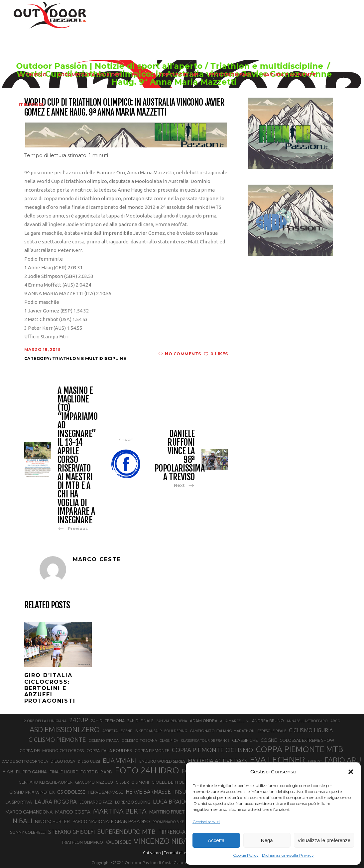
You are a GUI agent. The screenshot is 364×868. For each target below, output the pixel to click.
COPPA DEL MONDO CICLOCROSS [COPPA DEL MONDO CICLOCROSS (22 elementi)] (52, 751)
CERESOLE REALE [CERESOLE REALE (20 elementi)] (272, 731)
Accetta (216, 840)
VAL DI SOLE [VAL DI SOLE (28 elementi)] (118, 842)
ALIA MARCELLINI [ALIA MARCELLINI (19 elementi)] (235, 721)
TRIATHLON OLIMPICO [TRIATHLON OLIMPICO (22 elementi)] (82, 842)
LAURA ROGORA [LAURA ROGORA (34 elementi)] (56, 801)
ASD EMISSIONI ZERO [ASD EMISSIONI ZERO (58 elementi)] (65, 729)
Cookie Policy (246, 855)
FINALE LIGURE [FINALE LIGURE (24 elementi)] (64, 772)
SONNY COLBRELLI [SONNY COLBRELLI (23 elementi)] (28, 832)
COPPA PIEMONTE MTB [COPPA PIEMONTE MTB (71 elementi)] (299, 749)
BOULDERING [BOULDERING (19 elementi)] (176, 731)
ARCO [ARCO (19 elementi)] (335, 721)
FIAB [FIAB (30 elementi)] (8, 772)
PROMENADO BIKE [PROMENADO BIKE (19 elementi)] (168, 822)
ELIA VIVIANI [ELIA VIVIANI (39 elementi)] (120, 760)
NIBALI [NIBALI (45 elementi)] (22, 821)
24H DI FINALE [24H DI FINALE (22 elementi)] (140, 721)
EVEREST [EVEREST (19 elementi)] (315, 761)
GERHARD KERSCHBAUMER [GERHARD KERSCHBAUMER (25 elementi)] (46, 782)
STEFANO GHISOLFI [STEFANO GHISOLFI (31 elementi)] (71, 832)
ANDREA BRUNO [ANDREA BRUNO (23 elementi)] (268, 721)
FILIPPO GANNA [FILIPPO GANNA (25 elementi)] (31, 772)
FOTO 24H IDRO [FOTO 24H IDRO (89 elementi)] (147, 770)
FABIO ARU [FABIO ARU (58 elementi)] (343, 760)
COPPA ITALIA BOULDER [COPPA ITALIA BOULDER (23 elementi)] (109, 750)
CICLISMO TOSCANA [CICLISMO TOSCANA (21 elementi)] (139, 740)
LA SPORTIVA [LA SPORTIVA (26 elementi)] (19, 802)
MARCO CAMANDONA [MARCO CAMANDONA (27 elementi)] (29, 812)
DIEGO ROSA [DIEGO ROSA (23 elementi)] (63, 761)
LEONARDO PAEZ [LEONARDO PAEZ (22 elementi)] (96, 802)
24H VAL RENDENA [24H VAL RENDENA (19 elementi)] (172, 721)
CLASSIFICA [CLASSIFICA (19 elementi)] (169, 740)
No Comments (180, 354)
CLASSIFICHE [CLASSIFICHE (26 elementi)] (245, 740)
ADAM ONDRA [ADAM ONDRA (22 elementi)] (204, 721)
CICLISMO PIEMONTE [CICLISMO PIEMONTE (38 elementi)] (57, 739)
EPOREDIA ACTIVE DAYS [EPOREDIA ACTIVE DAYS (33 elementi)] (218, 761)
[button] (351, 772)
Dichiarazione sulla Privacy (288, 855)
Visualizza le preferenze (324, 840)
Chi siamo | (153, 853)
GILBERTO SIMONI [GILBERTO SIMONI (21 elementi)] (132, 782)
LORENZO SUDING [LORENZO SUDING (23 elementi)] (133, 802)
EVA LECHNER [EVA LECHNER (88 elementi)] (278, 759)
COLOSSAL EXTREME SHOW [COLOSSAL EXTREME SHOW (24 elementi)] (307, 740)
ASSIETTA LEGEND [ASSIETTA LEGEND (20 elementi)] (118, 731)
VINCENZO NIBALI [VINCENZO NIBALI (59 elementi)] (164, 841)
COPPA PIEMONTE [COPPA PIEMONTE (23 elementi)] (152, 750)
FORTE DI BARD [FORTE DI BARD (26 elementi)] (96, 772)
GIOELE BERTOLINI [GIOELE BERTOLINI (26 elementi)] (171, 782)
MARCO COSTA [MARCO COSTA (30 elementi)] (73, 812)
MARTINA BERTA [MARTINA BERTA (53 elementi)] (120, 811)
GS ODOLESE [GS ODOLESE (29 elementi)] (71, 792)
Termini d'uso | (178, 853)
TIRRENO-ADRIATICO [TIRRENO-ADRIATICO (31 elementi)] (184, 832)
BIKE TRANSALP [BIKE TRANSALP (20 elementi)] (148, 731)
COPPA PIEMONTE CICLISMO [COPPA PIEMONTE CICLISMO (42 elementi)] (212, 750)
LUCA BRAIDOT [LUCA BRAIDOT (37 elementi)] (173, 801)
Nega (267, 840)
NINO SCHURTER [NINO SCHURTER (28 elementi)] (52, 821)
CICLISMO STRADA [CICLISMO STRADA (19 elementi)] (104, 740)
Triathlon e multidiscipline (89, 358)
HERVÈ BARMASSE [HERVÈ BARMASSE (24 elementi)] (105, 792)
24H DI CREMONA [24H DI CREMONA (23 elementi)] (108, 721)
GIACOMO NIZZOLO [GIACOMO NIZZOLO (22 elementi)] (94, 782)
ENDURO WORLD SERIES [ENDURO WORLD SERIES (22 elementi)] (162, 761)
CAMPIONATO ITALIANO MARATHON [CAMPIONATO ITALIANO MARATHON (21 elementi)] (222, 731)
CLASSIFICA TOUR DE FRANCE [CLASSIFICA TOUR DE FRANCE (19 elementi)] (205, 740)
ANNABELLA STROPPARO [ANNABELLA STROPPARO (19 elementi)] (307, 721)
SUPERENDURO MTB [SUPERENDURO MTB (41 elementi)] (126, 832)
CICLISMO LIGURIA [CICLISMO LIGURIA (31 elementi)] (311, 730)
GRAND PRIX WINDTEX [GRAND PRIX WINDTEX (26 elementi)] (32, 792)
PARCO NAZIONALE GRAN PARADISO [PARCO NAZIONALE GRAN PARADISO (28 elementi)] (111, 821)
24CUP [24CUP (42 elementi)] (79, 720)
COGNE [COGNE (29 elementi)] (269, 740)
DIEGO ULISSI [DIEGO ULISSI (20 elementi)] (89, 761)
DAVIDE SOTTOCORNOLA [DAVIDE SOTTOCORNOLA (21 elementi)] (25, 761)
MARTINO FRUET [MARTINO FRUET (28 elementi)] (167, 812)
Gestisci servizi (206, 822)
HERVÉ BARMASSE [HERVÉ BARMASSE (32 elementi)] (148, 792)
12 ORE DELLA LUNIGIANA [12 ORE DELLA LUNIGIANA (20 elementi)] (44, 721)
